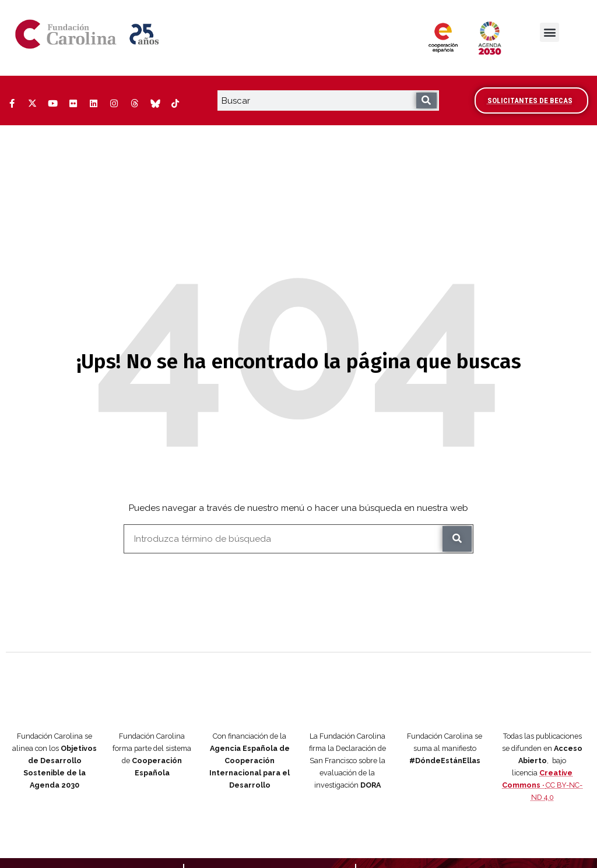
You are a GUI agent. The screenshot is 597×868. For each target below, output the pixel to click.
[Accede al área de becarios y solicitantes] (531, 100)
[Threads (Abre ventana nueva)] (134, 104)
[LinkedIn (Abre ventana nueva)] (93, 104)
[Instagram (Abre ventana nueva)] (114, 104)
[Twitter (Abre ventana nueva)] (32, 104)
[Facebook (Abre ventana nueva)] (12, 104)
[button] (549, 32)
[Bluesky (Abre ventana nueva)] (154, 104)
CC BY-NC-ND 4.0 (542, 737)
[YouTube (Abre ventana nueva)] (52, 104)
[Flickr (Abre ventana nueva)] (73, 104)
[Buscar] (426, 100)
